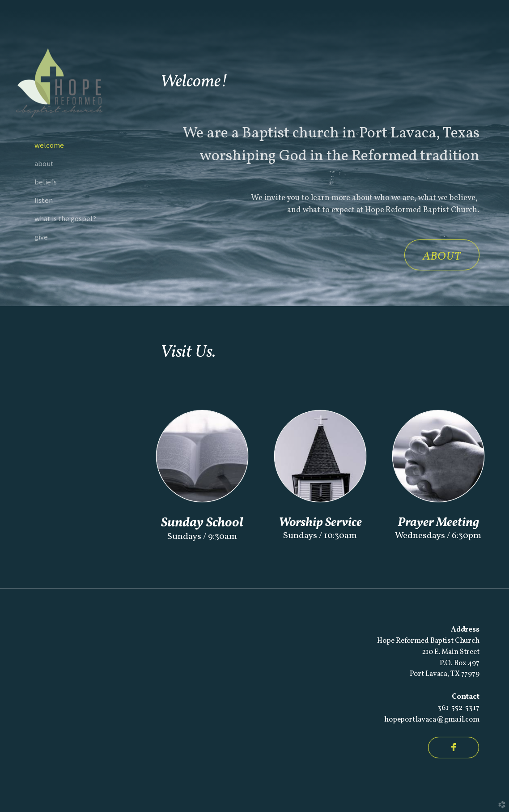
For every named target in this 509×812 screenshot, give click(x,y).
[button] (442, 255)
